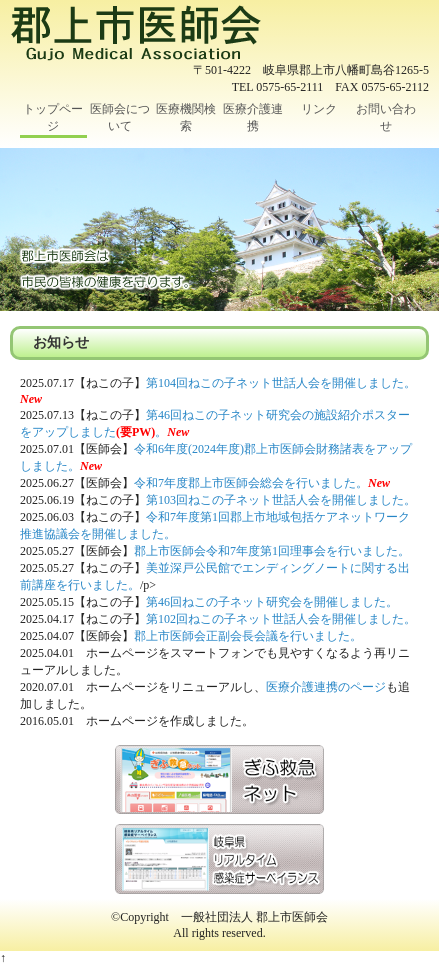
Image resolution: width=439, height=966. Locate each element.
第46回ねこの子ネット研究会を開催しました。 (272, 602)
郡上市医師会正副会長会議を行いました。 (248, 636)
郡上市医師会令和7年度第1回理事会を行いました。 (272, 551)
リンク (319, 109)
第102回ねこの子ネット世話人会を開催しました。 (281, 619)
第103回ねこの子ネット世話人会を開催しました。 (281, 500)
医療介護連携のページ (326, 687)
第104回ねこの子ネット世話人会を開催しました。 (281, 383)
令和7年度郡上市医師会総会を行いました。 (251, 483)
